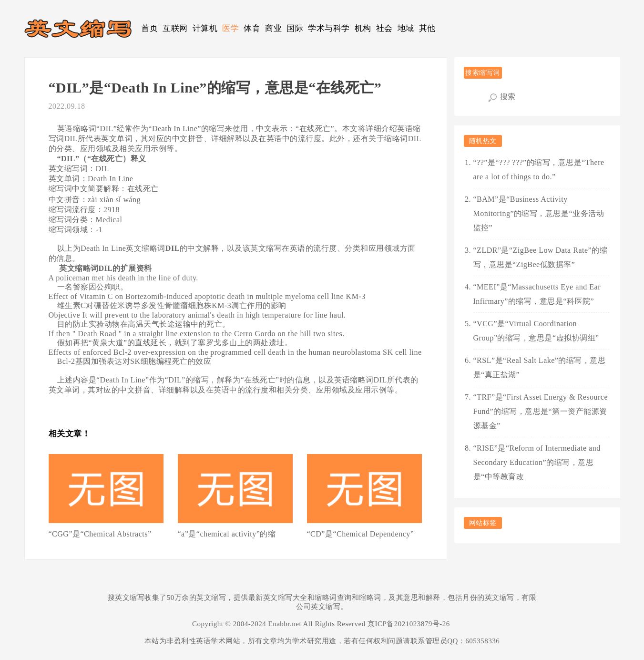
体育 (252, 28)
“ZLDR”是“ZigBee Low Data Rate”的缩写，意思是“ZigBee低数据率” (541, 257)
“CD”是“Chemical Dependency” (361, 534)
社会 (384, 28)
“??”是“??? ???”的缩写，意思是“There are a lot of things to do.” (539, 170)
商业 (273, 28)
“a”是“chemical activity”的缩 (227, 534)
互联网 (175, 28)
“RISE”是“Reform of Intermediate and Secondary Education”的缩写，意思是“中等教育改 (537, 462)
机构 (363, 28)
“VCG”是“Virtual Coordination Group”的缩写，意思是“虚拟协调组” (536, 331)
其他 (427, 28)
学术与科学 (329, 28)
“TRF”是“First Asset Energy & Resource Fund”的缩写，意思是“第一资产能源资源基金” (541, 411)
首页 (149, 28)
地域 (406, 28)
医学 (230, 28)
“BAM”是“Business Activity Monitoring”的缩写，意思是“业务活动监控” (539, 213)
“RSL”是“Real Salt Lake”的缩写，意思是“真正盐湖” (540, 367)
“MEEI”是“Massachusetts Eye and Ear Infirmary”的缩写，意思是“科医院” (537, 294)
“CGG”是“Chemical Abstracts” (100, 534)
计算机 (205, 28)
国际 (295, 28)
